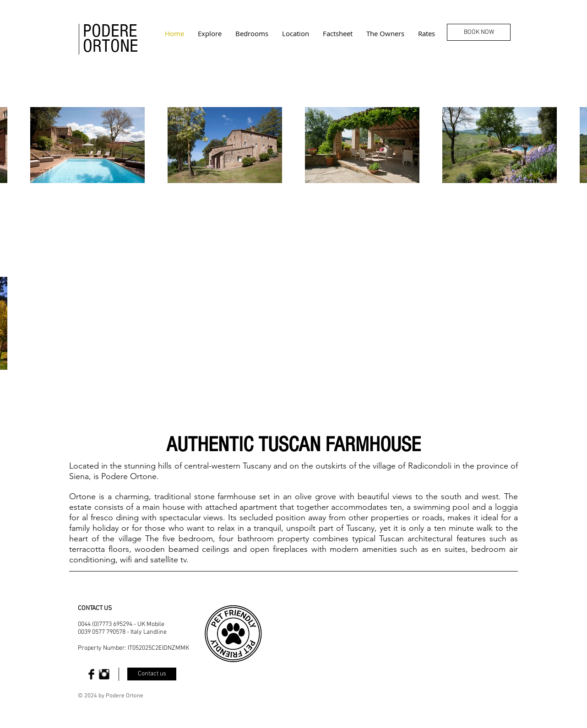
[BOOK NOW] (479, 32)
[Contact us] (152, 674)
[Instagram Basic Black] (104, 674)
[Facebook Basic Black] (91, 674)
